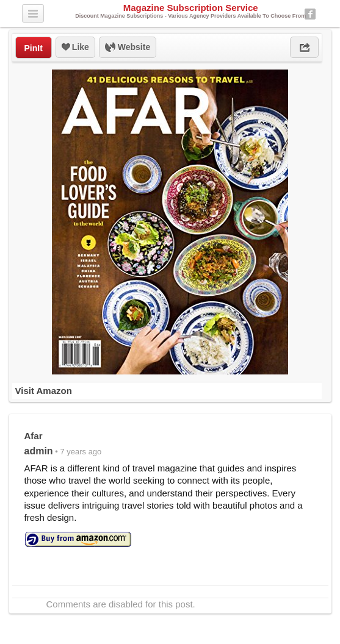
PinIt (34, 48)
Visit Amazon (44, 391)
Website (128, 48)
